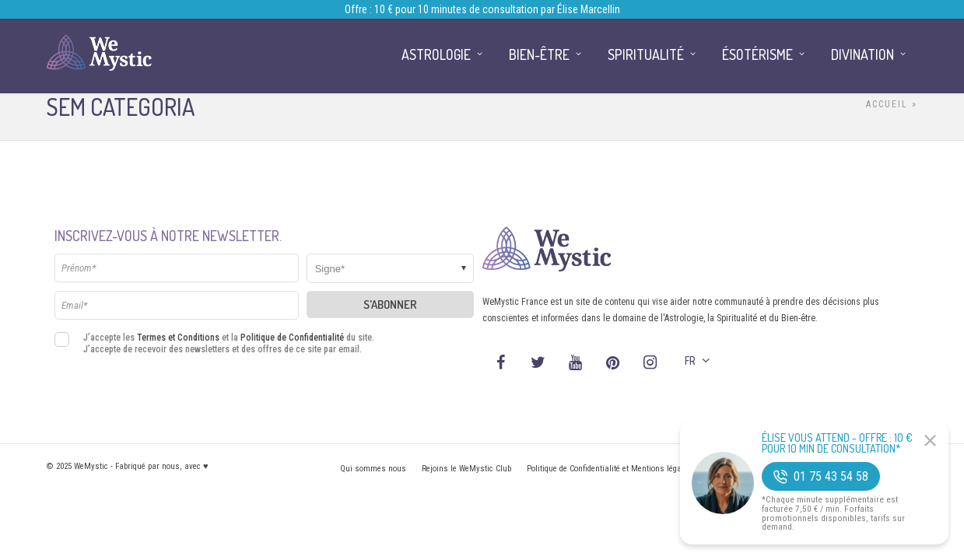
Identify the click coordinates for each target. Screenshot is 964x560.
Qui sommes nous (373, 469)
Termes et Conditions (178, 338)
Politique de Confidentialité (292, 338)
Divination (862, 54)
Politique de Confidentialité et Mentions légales (610, 469)
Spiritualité (646, 54)
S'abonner (390, 304)
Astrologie (436, 54)
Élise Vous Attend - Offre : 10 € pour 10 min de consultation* (837, 443)
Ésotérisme (757, 54)
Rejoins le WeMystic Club (466, 469)
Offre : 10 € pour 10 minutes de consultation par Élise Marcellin (482, 9)
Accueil (887, 104)
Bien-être (539, 54)
